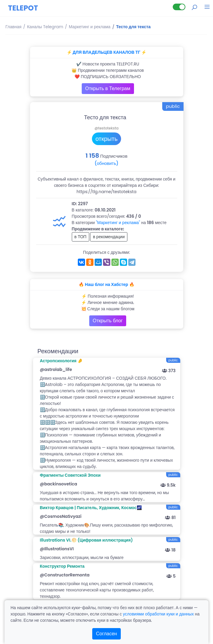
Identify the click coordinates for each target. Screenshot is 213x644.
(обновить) (106, 163)
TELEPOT (23, 8)
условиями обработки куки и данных (158, 614)
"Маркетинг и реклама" (118, 223)
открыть (107, 139)
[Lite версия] (179, 7)
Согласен (107, 634)
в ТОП (81, 237)
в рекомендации (109, 237)
